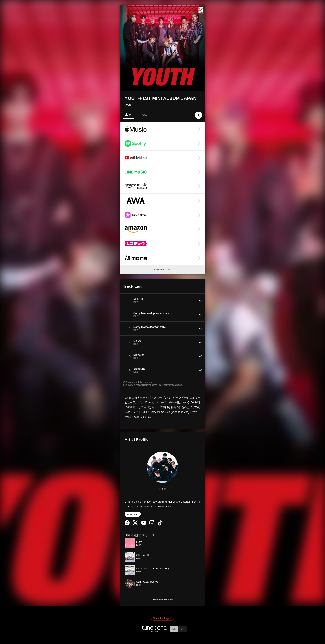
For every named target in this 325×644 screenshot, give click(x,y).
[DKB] (162, 467)
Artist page (133, 514)
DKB (128, 105)
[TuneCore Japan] (154, 631)
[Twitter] (135, 524)
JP (183, 629)
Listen (128, 115)
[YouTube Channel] (144, 524)
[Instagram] (152, 524)
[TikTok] (160, 525)
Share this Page (162, 618)
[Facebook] (127, 524)
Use (145, 115)
